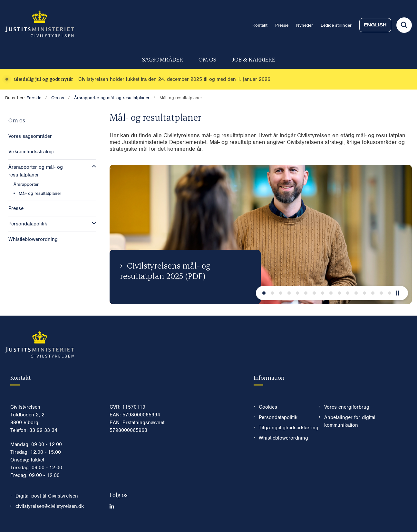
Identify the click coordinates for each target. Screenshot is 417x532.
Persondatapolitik (278, 417)
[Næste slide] (264, 293)
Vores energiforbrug (347, 407)
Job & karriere (253, 59)
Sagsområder (163, 59)
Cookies (268, 407)
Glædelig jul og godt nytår (43, 79)
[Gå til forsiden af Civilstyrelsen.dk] (37, 25)
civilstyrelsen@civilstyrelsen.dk (50, 506)
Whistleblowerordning (283, 438)
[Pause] (400, 293)
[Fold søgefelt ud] (404, 25)
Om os (207, 59)
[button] (92, 166)
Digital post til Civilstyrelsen (47, 496)
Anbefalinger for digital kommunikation (350, 421)
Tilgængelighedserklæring (284, 428)
